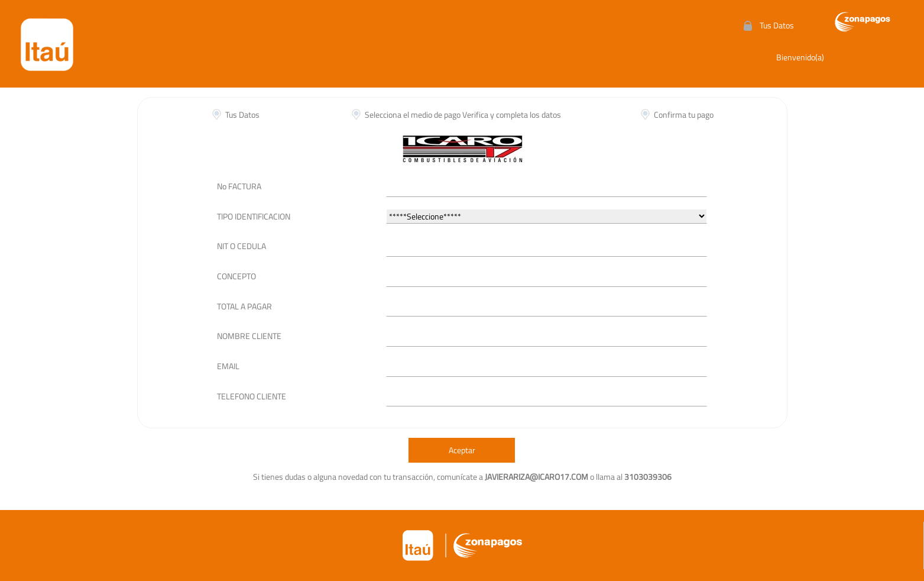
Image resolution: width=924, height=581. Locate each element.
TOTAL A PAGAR (244, 306)
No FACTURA (239, 186)
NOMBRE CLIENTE (249, 336)
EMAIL (228, 366)
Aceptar (462, 450)
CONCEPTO (236, 276)
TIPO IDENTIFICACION (254, 216)
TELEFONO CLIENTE (252, 396)
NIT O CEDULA (241, 246)
